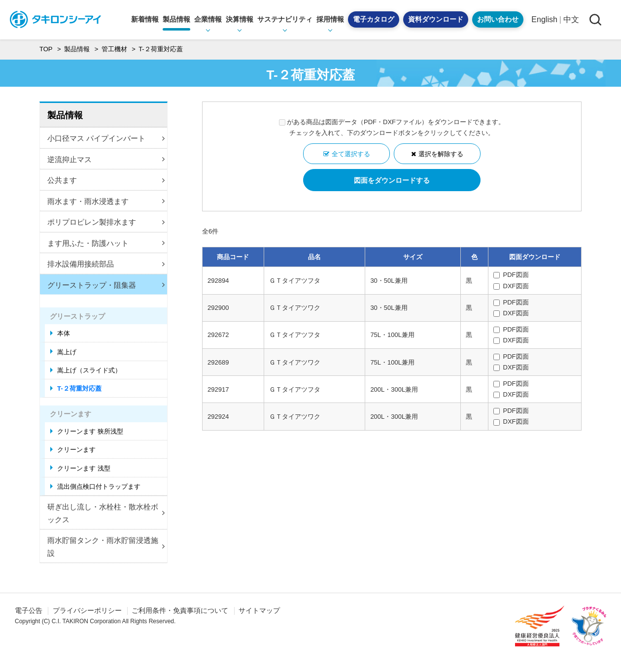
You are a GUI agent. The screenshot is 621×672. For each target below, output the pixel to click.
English (544, 19)
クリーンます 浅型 (84, 468)
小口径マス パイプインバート (106, 138)
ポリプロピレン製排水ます (106, 222)
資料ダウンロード (436, 19)
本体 (64, 333)
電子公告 (29, 610)
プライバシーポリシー (87, 610)
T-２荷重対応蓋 (79, 388)
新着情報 (145, 19)
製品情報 (65, 115)
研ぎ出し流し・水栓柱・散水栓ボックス (106, 513)
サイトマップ (259, 610)
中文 (571, 19)
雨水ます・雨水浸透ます (106, 201)
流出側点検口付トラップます (99, 487)
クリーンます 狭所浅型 (90, 431)
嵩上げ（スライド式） (89, 370)
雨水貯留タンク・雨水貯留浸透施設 (106, 547)
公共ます (106, 180)
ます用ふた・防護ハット (106, 243)
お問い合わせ (498, 19)
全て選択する (351, 154)
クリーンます (76, 450)
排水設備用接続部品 (106, 264)
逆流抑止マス (106, 159)
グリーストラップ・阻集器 (106, 285)
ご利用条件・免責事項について (180, 610)
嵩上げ (67, 352)
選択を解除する (441, 154)
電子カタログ (374, 19)
